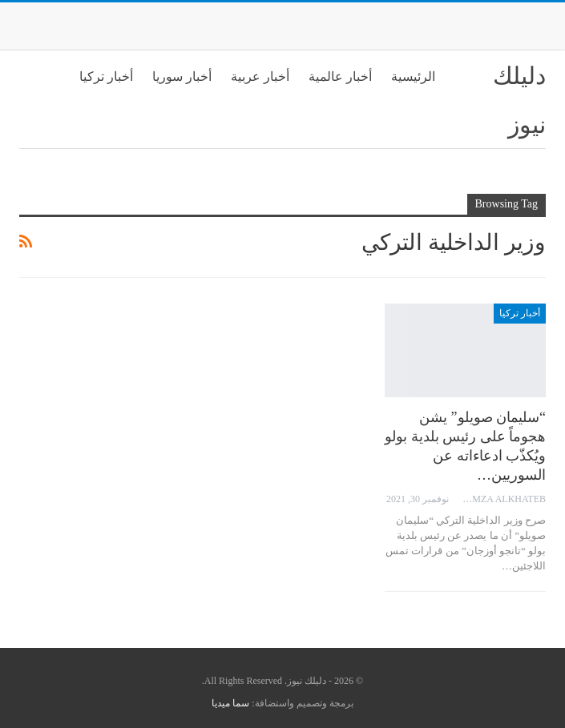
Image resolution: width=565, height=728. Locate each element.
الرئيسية (413, 76)
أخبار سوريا (182, 76)
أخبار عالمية (340, 76)
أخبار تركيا (106, 76)
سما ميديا (230, 703)
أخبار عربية (260, 76)
